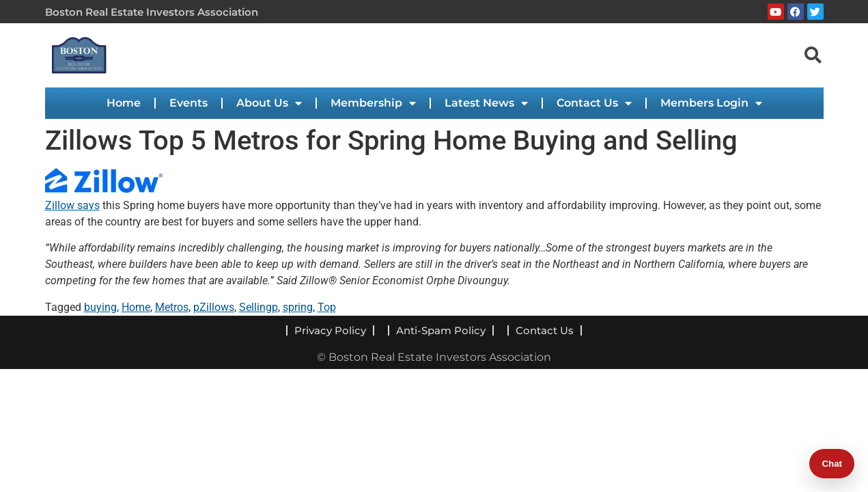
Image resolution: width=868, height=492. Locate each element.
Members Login (711, 103)
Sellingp (258, 307)
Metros (172, 307)
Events (188, 103)
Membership (373, 103)
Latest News (486, 103)
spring (298, 307)
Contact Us (594, 103)
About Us (269, 103)
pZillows (214, 307)
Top (327, 307)
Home (124, 103)
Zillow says (72, 205)
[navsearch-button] (813, 55)
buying (100, 307)
